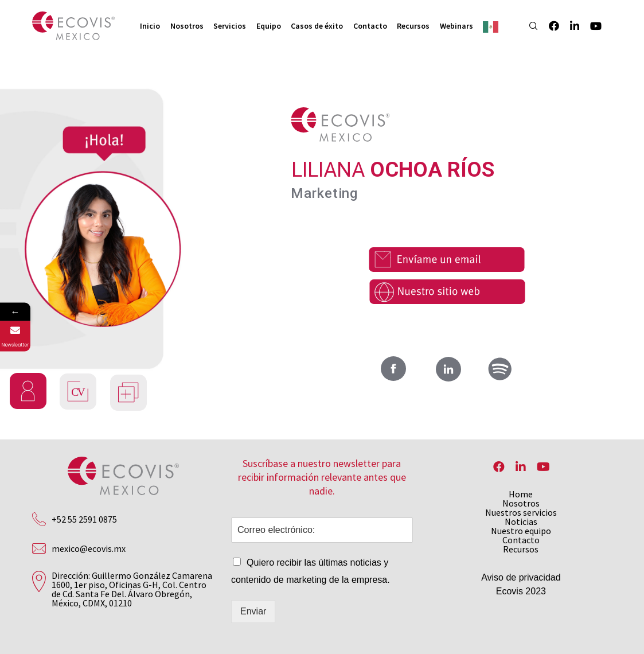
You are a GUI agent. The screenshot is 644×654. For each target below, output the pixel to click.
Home (521, 494)
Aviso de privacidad (521, 577)
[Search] (528, 26)
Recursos (521, 549)
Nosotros (521, 503)
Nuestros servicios (521, 512)
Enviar (253, 611)
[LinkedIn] (569, 26)
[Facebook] (549, 26)
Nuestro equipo (521, 531)
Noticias (521, 521)
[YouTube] (590, 26)
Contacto (521, 540)
